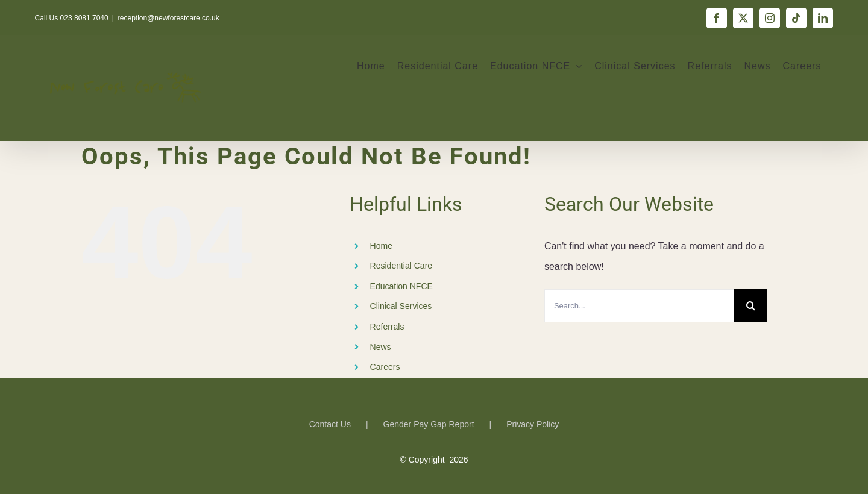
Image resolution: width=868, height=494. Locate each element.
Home (381, 246)
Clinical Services (401, 306)
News (381, 347)
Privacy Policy (533, 424)
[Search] (751, 306)
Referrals (387, 327)
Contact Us (330, 424)
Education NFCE (401, 286)
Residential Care (401, 266)
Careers (385, 367)
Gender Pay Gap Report (429, 424)
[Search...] (639, 306)
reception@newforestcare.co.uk (168, 18)
